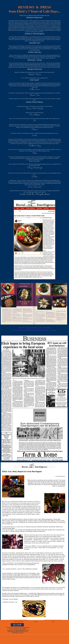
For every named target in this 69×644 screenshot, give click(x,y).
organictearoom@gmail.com (18, 630)
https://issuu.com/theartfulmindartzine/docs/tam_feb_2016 (34, 330)
